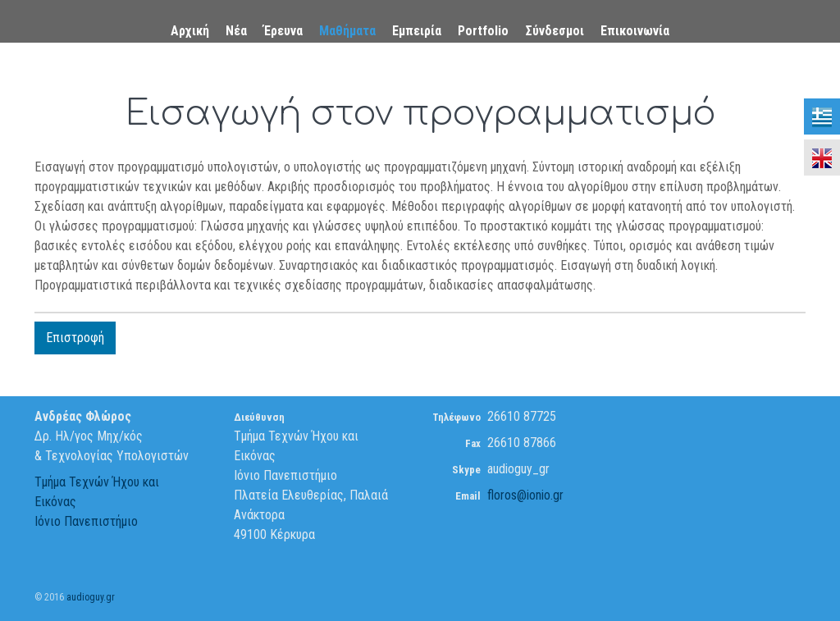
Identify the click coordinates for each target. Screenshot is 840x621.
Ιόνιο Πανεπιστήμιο (86, 521)
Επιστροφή (75, 338)
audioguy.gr (91, 597)
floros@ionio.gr (525, 495)
